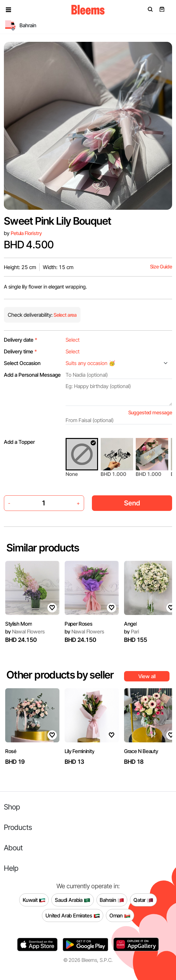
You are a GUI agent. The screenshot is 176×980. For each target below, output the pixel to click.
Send (132, 503)
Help (11, 868)
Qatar (143, 900)
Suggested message (150, 413)
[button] (8, 10)
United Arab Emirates (73, 915)
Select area (65, 315)
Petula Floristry (26, 233)
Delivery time (20, 351)
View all (147, 676)
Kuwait (34, 900)
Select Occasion (22, 363)
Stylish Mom (19, 624)
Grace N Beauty (141, 751)
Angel (130, 624)
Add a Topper (19, 442)
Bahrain (112, 900)
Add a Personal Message (32, 375)
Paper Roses (78, 624)
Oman (120, 915)
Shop (12, 807)
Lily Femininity (79, 751)
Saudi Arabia (73, 900)
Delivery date (21, 340)
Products (18, 827)
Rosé (11, 751)
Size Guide (161, 267)
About (13, 848)
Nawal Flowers (25, 632)
